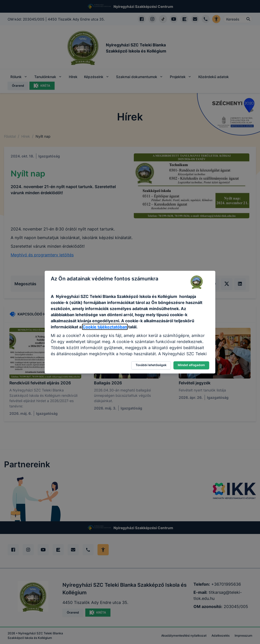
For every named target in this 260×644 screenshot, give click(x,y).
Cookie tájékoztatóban (105, 327)
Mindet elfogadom (191, 365)
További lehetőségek (151, 365)
